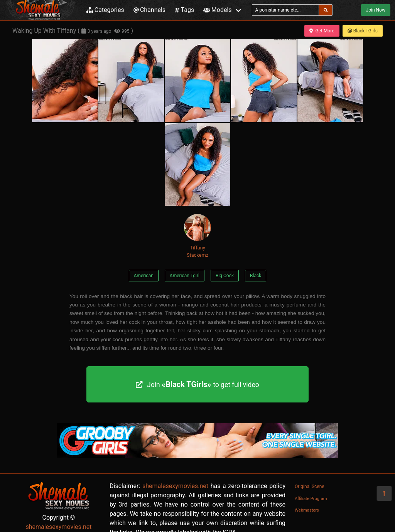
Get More (322, 31)
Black (256, 276)
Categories (105, 10)
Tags (184, 10)
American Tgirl (185, 276)
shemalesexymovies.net (58, 527)
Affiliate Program (311, 499)
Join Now (376, 10)
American (144, 276)
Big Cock (225, 276)
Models (217, 10)
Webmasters (307, 510)
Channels (149, 10)
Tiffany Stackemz (197, 236)
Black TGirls (363, 31)
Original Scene (310, 487)
